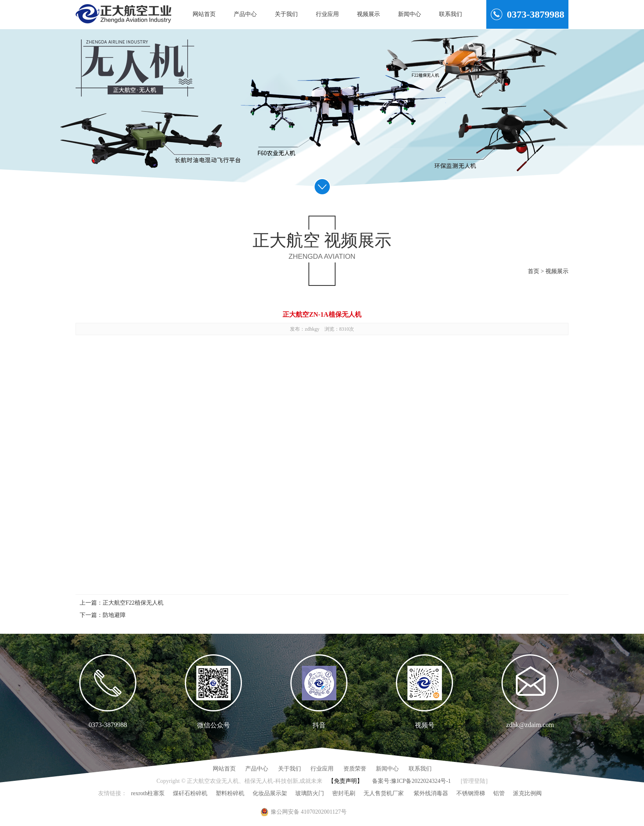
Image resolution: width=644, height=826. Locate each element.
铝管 (499, 793)
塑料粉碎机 (230, 793)
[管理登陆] (474, 781)
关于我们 (286, 14)
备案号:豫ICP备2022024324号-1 (411, 781)
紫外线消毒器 (430, 793)
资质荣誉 (355, 769)
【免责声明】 (345, 781)
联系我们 (451, 14)
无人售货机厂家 (384, 793)
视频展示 (368, 14)
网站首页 (204, 14)
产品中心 (245, 14)
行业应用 (327, 14)
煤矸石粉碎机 (190, 793)
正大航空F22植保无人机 (133, 603)
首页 (534, 271)
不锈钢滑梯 (471, 793)
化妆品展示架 (270, 793)
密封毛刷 (344, 793)
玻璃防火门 (310, 793)
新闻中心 (409, 14)
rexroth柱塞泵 (148, 793)
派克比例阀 (527, 793)
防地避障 (114, 615)
